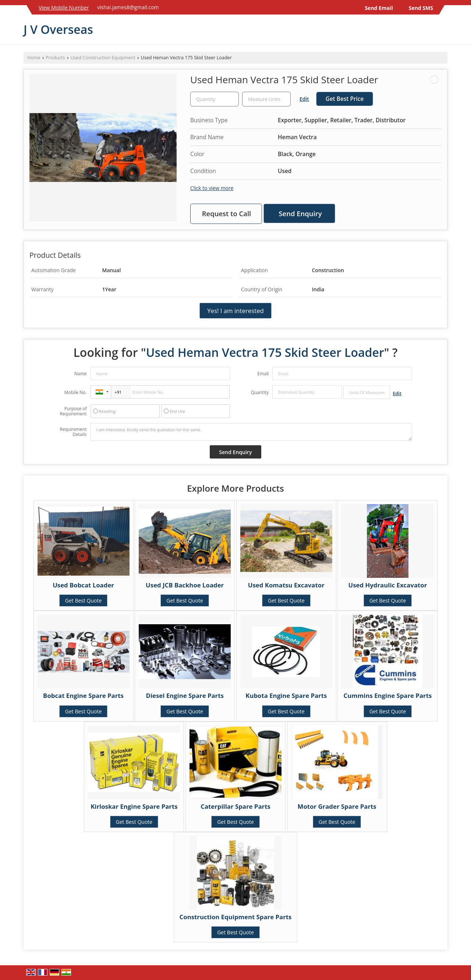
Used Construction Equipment (103, 58)
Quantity (260, 392)
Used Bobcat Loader (83, 585)
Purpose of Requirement (73, 411)
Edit (304, 99)
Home (34, 58)
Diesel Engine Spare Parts (185, 696)
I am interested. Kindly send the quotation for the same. (251, 432)
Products (55, 58)
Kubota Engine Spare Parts (286, 696)
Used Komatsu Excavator (286, 585)
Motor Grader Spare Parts (337, 806)
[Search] (443, 31)
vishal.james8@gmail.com (128, 7)
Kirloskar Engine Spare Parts (134, 806)
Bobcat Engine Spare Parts (83, 696)
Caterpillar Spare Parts (235, 806)
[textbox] (266, 99)
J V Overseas (58, 29)
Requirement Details (73, 432)
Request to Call (227, 213)
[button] (64, 8)
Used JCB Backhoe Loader (185, 585)
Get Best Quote (84, 600)
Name (81, 374)
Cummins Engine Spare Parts (388, 696)
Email (263, 374)
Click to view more (212, 188)
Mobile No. (76, 392)
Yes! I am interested (235, 311)
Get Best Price (345, 99)
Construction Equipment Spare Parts (236, 917)
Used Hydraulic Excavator (388, 585)
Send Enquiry (300, 213)
